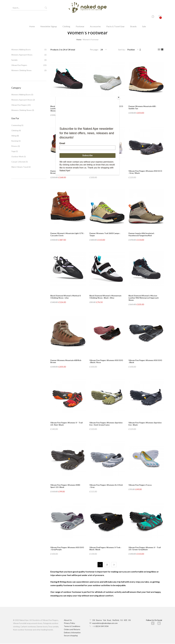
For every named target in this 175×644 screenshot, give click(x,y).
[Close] (119, 97)
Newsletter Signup (49, 18)
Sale (144, 18)
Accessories (95, 18)
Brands (133, 18)
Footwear (80, 18)
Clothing (66, 18)
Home (32, 18)
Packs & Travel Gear (115, 18)
